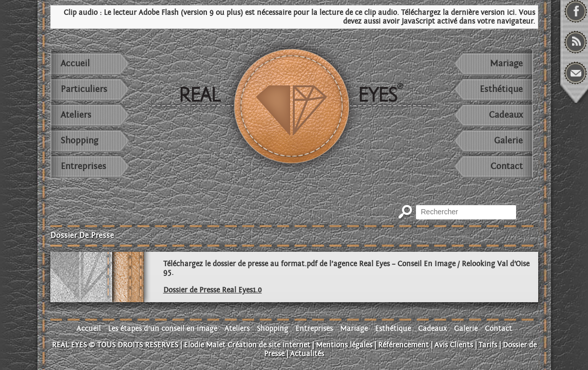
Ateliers (76, 115)
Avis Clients (454, 345)
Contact (507, 166)
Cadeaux (506, 115)
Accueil (75, 63)
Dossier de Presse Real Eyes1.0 (213, 290)
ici (511, 13)
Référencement (403, 345)
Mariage (506, 63)
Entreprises (83, 166)
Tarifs (488, 345)
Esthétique (501, 89)
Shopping (79, 141)
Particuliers (84, 89)
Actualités (307, 354)
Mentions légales (344, 345)
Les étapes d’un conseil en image (163, 329)
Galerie (508, 141)
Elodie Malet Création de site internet (247, 345)
